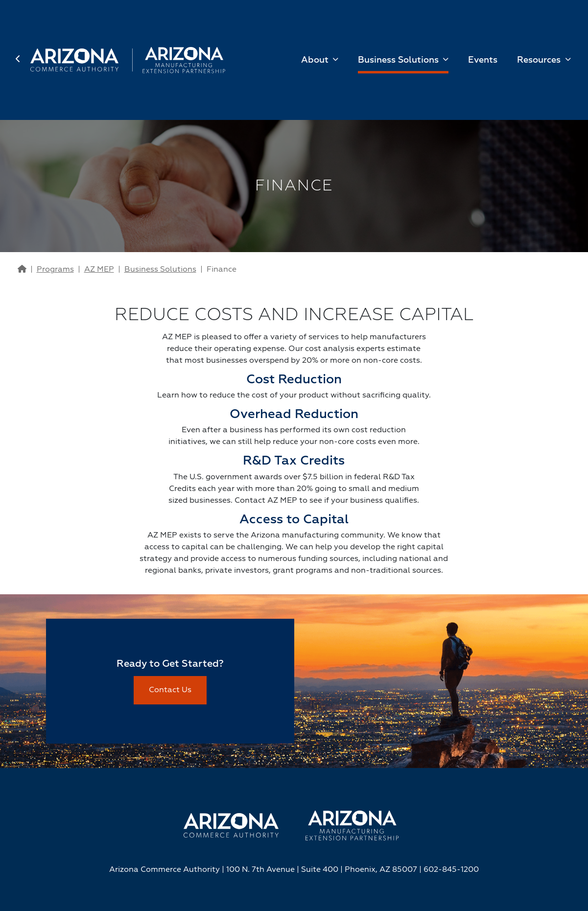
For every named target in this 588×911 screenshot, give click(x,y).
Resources (540, 60)
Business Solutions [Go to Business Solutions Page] (160, 270)
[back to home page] (23, 60)
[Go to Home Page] (22, 270)
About (316, 60)
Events (483, 60)
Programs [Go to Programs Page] (55, 270)
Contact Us (170, 690)
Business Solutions (400, 60)
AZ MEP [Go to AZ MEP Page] (99, 270)
